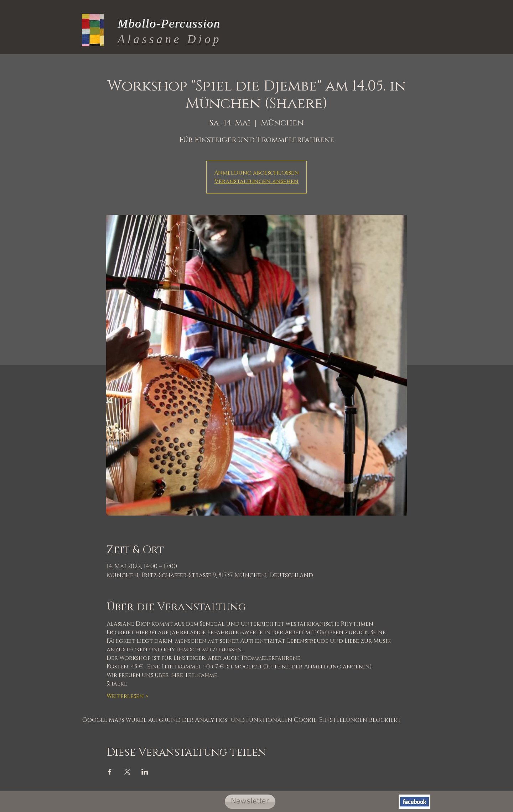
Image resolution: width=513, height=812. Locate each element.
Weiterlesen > (127, 696)
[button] (250, 802)
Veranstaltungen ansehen (256, 181)
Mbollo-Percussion (169, 23)
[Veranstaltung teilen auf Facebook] (110, 772)
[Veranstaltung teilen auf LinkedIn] (145, 772)
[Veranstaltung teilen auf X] (127, 772)
